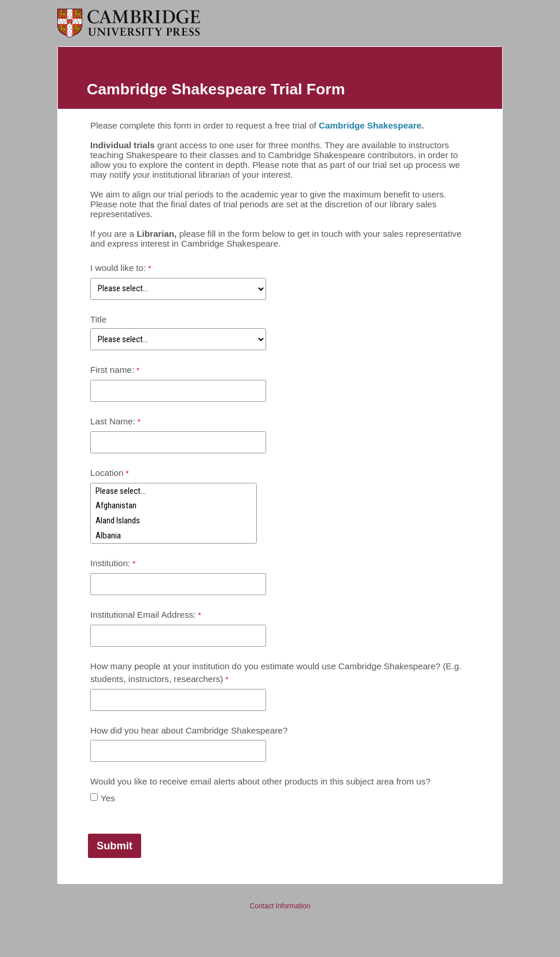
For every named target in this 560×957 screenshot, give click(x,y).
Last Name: (113, 421)
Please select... (174, 491)
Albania (174, 536)
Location (107, 473)
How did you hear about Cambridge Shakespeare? (189, 730)
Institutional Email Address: (143, 615)
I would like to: (118, 268)
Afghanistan (174, 506)
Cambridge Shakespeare (370, 125)
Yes (108, 798)
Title (98, 319)
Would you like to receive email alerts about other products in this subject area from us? (260, 781)
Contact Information (280, 906)
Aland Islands (174, 520)
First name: (112, 370)
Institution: (110, 563)
